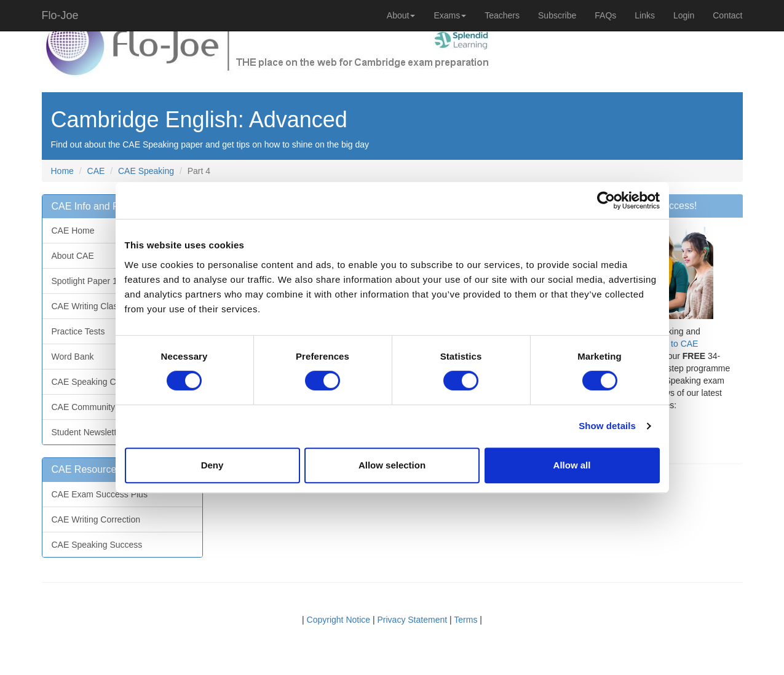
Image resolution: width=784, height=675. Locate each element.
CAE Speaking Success (97, 545)
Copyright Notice (339, 620)
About (401, 15)
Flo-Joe (60, 15)
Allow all (572, 465)
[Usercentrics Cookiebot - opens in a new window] (606, 200)
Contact (727, 15)
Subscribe (557, 15)
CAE (96, 171)
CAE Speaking (146, 171)
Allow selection (392, 465)
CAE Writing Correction (96, 519)
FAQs (605, 15)
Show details (607, 426)
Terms (465, 620)
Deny (212, 465)
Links (645, 15)
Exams (450, 15)
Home (62, 171)
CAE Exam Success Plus (100, 494)
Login (684, 15)
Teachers (502, 15)
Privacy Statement (413, 620)
